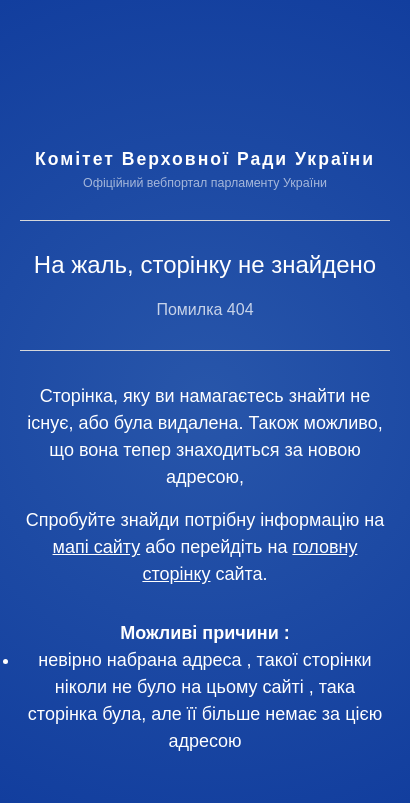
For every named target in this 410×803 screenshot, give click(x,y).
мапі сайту (97, 547)
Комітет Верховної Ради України (205, 159)
